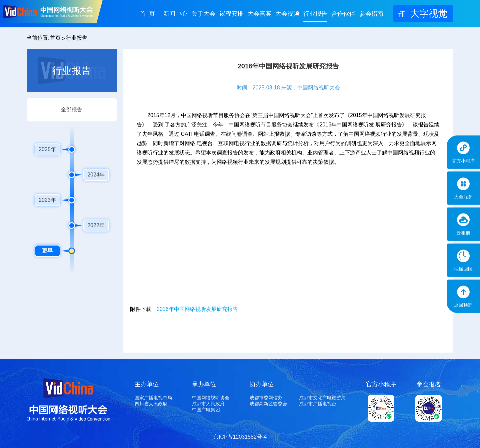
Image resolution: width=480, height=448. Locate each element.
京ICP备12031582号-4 (240, 437)
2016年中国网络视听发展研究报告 (197, 309)
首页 (55, 38)
